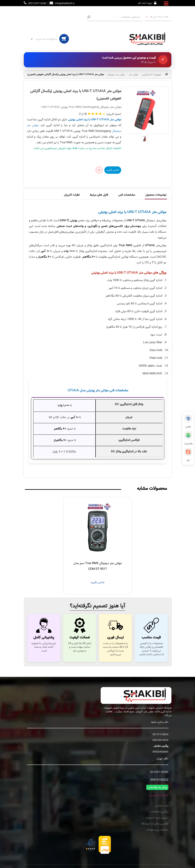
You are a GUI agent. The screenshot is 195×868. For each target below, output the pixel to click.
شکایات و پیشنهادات (157, 830)
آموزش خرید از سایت (157, 818)
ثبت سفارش (162, 806)
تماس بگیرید (113, 170)
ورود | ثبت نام (145, 3)
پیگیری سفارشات (159, 812)
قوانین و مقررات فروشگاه (155, 824)
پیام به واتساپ (157, 787)
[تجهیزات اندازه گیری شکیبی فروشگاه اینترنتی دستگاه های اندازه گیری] (149, 39)
